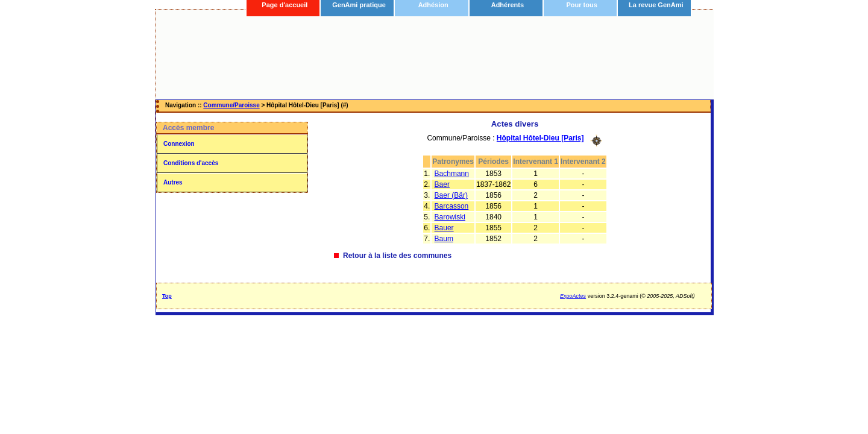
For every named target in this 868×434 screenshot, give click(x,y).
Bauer (444, 228)
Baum (444, 239)
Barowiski (450, 217)
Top (167, 296)
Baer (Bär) (451, 195)
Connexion (179, 144)
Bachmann (452, 174)
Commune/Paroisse (231, 105)
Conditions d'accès (191, 163)
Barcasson (452, 206)
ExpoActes (573, 296)
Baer (442, 184)
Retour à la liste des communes (397, 256)
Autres (173, 182)
